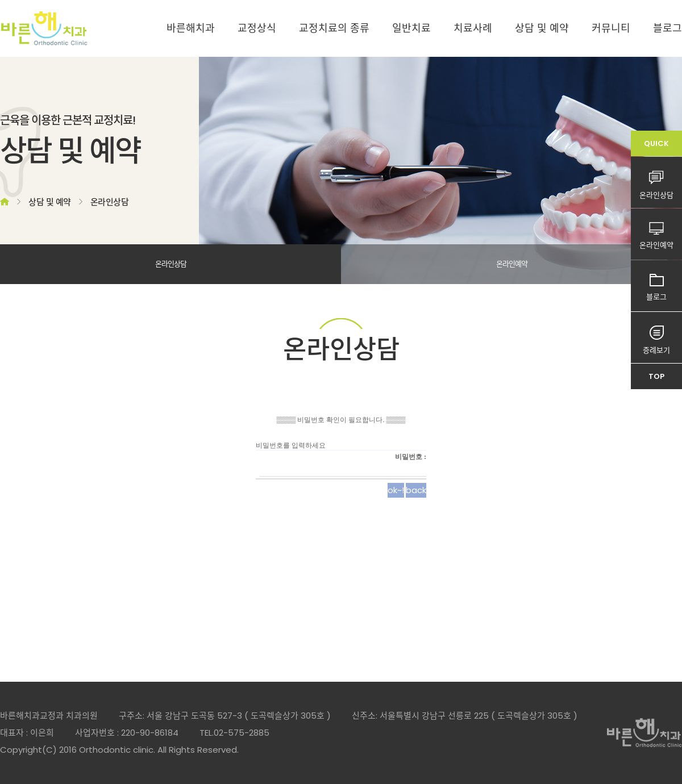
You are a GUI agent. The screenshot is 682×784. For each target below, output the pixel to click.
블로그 (668, 28)
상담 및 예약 (542, 28)
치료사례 (473, 28)
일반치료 (411, 28)
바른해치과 (191, 28)
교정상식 (257, 28)
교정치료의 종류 (334, 28)
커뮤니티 (611, 28)
